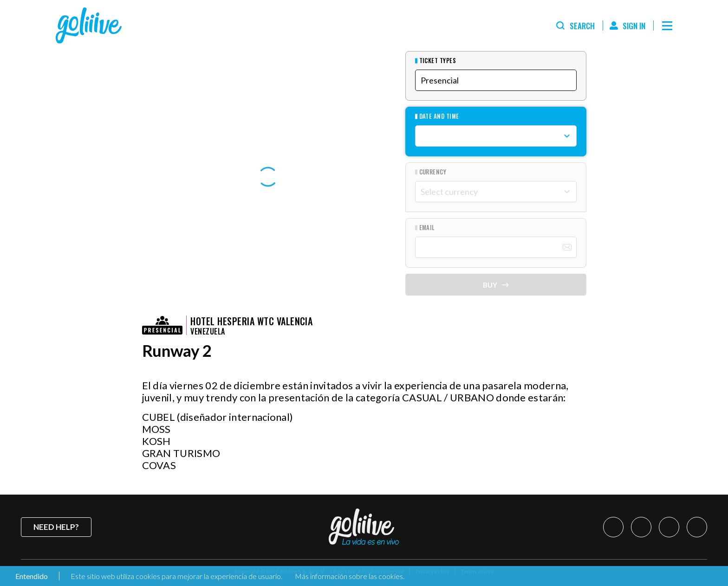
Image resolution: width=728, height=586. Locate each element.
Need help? (56, 527)
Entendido (31, 576)
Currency (433, 172)
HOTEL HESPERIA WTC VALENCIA (251, 321)
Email (427, 228)
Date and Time (439, 116)
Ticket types (438, 61)
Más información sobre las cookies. (350, 576)
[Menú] (667, 26)
